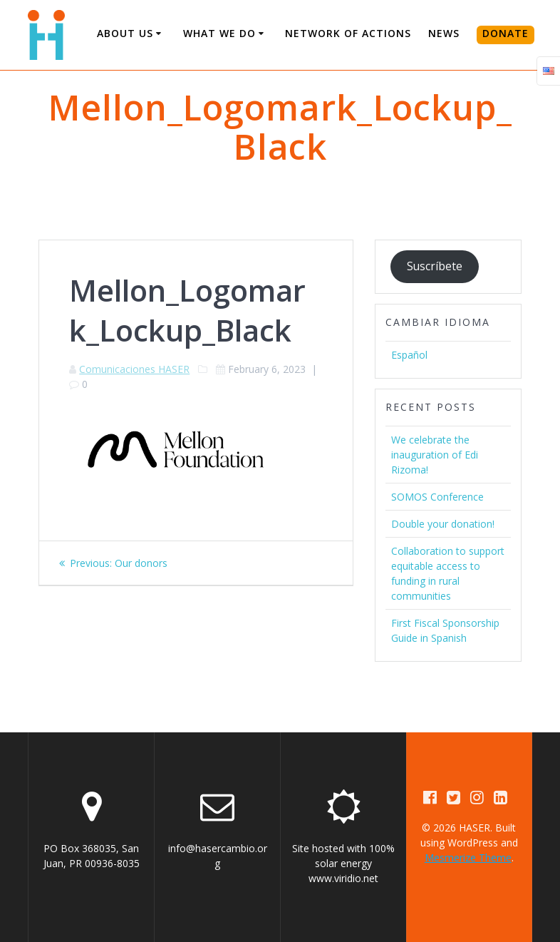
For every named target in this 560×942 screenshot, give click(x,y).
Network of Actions (348, 33)
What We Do (219, 33)
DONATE (505, 33)
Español (409, 355)
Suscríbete (435, 266)
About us (125, 33)
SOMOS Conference (437, 497)
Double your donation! (443, 524)
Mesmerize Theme (468, 857)
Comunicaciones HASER (134, 369)
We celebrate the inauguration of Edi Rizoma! (435, 455)
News (444, 33)
